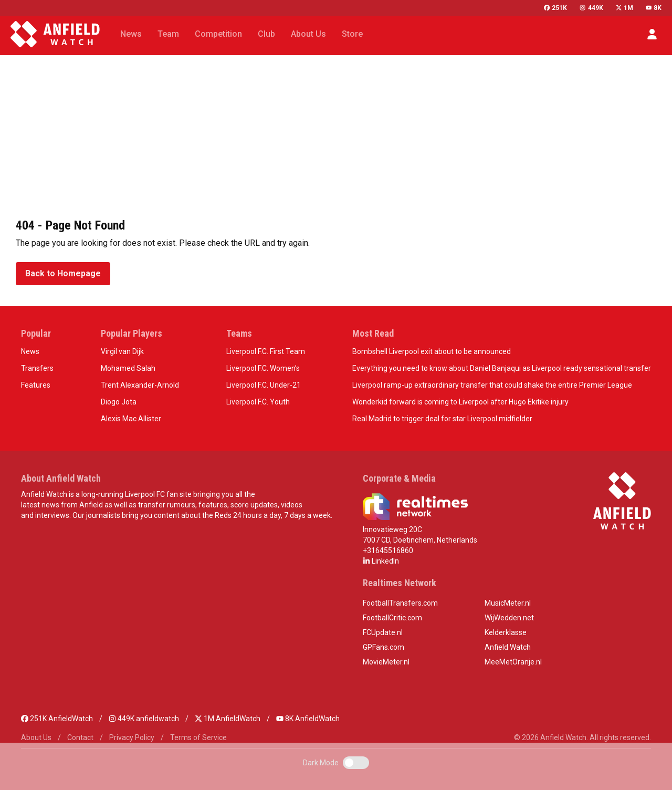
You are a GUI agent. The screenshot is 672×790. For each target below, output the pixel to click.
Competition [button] (218, 34)
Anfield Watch (508, 647)
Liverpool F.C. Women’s (263, 368)
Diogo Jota (119, 402)
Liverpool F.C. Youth (258, 402)
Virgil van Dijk (122, 351)
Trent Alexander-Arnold (140, 385)
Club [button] (266, 34)
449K (591, 8)
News (30, 351)
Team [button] (168, 34)
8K (654, 8)
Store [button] (352, 34)
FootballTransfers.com (400, 603)
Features (36, 385)
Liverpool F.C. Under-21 (264, 385)
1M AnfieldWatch (228, 719)
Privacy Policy (132, 737)
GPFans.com (384, 647)
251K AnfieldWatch (57, 719)
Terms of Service (198, 737)
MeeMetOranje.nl (513, 662)
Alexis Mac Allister (131, 419)
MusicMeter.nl (508, 603)
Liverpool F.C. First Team (266, 351)
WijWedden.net (509, 618)
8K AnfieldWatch (308, 719)
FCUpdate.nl (383, 632)
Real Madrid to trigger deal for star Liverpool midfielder (442, 419)
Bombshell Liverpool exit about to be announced (432, 351)
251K (555, 8)
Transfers (37, 368)
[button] (652, 34)
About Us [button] (308, 34)
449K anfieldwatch (144, 719)
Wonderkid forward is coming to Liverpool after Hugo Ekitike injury (460, 402)
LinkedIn (381, 561)
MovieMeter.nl (386, 662)
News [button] (131, 34)
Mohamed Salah (128, 368)
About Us (36, 737)
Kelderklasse (506, 632)
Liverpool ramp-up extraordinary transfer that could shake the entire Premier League (492, 385)
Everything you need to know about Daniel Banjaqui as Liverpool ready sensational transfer (502, 368)
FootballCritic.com (392, 618)
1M (624, 8)
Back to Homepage (63, 273)
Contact (80, 737)
